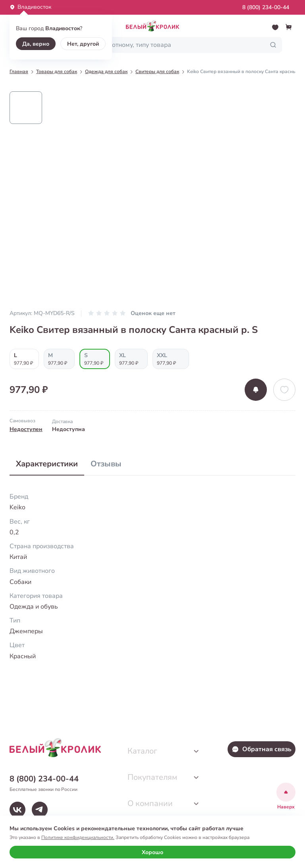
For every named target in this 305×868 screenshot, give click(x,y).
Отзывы (106, 464)
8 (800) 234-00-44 (266, 7)
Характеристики (47, 464)
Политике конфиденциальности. (78, 837)
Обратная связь (262, 749)
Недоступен (26, 429)
